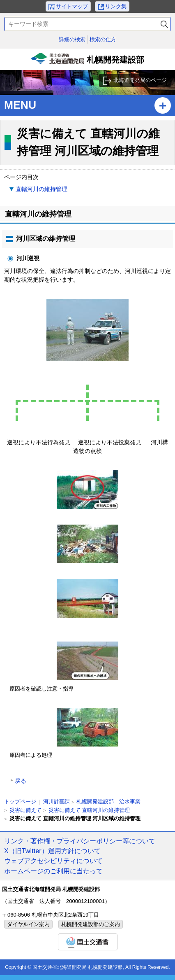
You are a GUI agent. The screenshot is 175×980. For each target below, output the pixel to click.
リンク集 (116, 6)
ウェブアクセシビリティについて (53, 861)
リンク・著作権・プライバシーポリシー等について (80, 841)
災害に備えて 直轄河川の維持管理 (89, 810)
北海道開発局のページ (140, 80)
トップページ (20, 801)
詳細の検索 (72, 39)
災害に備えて (25, 810)
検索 (164, 24)
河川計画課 (56, 801)
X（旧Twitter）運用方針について (52, 851)
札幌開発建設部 (87, 61)
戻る (21, 781)
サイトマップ (72, 6)
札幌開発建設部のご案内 (91, 924)
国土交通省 (88, 942)
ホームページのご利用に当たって (53, 871)
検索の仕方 (103, 39)
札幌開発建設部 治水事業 (108, 801)
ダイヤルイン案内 (28, 924)
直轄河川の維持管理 (41, 189)
